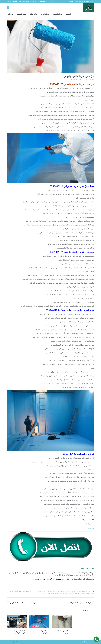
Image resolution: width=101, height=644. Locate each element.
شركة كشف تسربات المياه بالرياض (80, 603)
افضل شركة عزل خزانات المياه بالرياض (24, 591)
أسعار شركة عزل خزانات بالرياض (82, 591)
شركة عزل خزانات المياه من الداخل (52, 593)
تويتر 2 (47, 579)
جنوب (45, 573)
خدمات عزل (90, 79)
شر (41, 573)
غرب (36, 573)
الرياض (32, 573)
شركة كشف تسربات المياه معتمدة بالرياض (23, 603)
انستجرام (36, 579)
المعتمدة (57, 573)
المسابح (11, 573)
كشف (70, 573)
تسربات (66, 573)
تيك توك (42, 579)
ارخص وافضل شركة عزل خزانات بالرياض (45, 591)
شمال (50, 573)
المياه (62, 573)
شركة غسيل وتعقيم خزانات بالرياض (19, 632)
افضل (76, 573)
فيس (63, 579)
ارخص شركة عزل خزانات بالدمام (65, 591)
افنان (80, 520)
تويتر (54, 579)
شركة (73, 573)
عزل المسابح (91, 528)
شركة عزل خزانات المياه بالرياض (78, 79)
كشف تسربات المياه (89, 524)
